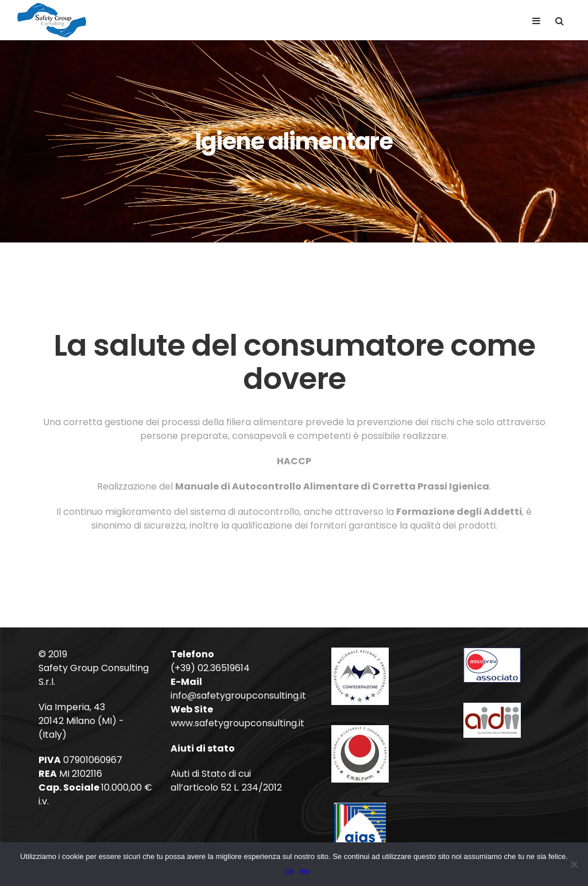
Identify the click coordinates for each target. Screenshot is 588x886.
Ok (289, 871)
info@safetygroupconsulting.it (238, 696)
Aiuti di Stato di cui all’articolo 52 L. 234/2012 (226, 781)
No (305, 871)
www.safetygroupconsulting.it (237, 723)
